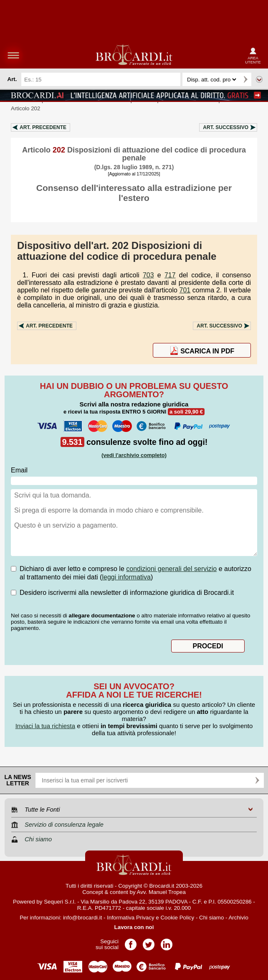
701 (185, 290)
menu (13, 55)
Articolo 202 (25, 108)
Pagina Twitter (149, 942)
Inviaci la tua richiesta (45, 726)
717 (170, 275)
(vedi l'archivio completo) (134, 455)
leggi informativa (126, 577)
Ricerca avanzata (259, 79)
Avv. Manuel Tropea (161, 892)
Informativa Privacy (130, 918)
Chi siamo (211, 918)
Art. (43, 127)
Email (19, 470)
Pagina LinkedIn (167, 942)
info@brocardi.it (83, 918)
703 (148, 275)
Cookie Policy (177, 918)
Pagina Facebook (131, 942)
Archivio (238, 918)
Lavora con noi (134, 927)
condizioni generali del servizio (171, 569)
